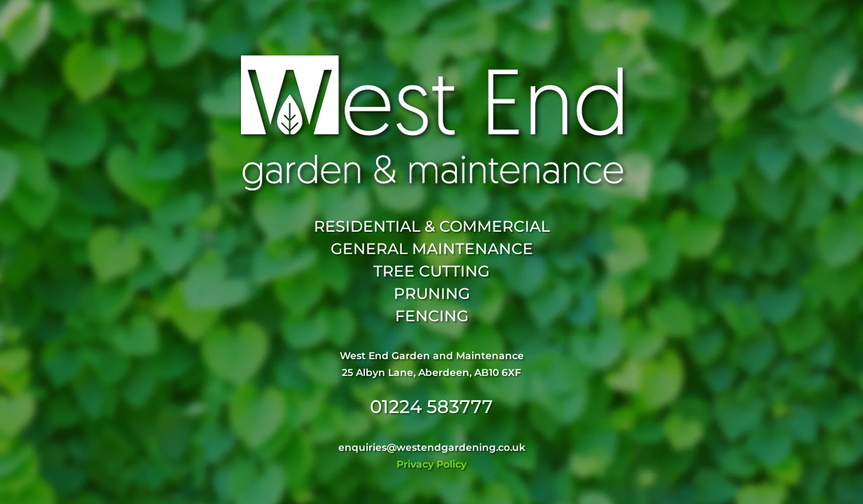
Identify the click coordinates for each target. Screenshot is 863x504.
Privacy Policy (431, 464)
